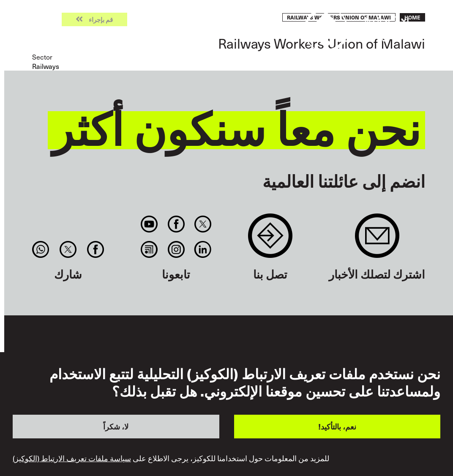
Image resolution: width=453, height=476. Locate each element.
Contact (270, 240)
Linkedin (203, 249)
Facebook (176, 224)
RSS (149, 249)
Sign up (377, 240)
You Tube (149, 224)
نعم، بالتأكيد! (337, 426)
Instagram (176, 249)
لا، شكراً (116, 426)
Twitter (203, 224)
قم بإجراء (101, 20)
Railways (46, 66)
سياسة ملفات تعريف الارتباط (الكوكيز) (72, 458)
